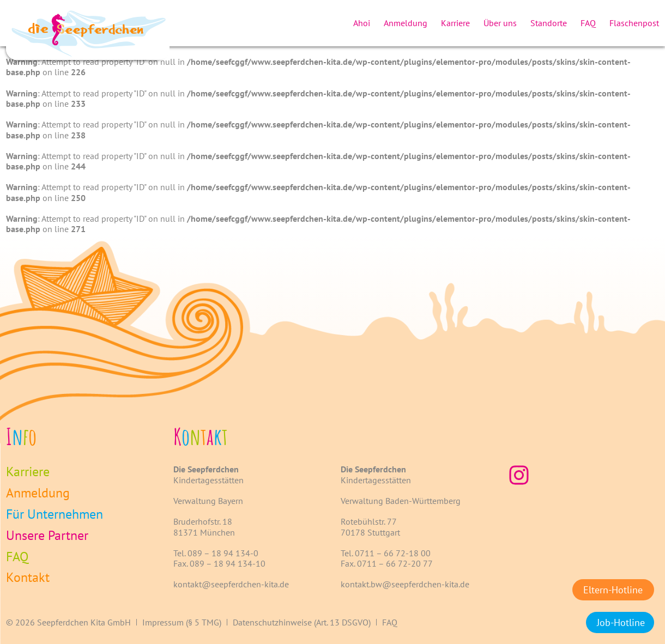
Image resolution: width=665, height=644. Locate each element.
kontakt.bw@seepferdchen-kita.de (405, 584)
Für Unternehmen (55, 515)
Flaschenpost (634, 23)
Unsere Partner (47, 536)
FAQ (588, 23)
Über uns (500, 23)
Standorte (549, 23)
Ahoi (362, 23)
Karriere (455, 23)
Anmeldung (406, 23)
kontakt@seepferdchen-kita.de (231, 584)
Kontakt (28, 578)
